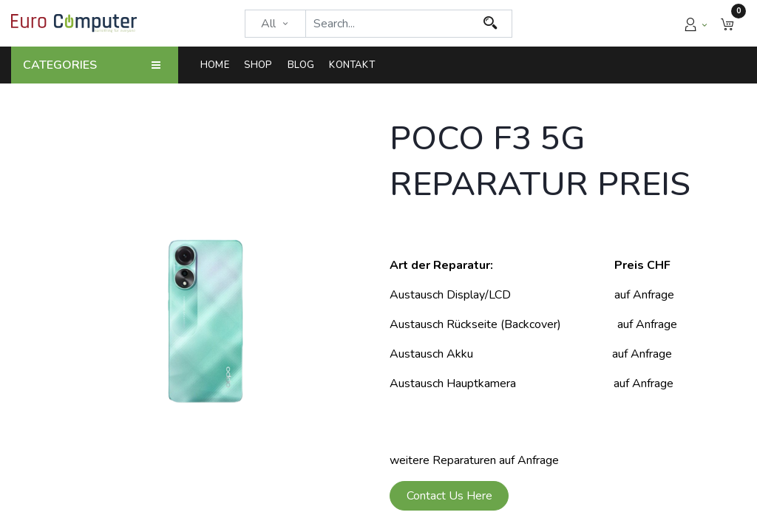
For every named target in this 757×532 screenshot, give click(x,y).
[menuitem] (218, 65)
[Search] (490, 24)
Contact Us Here (449, 496)
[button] (727, 23)
